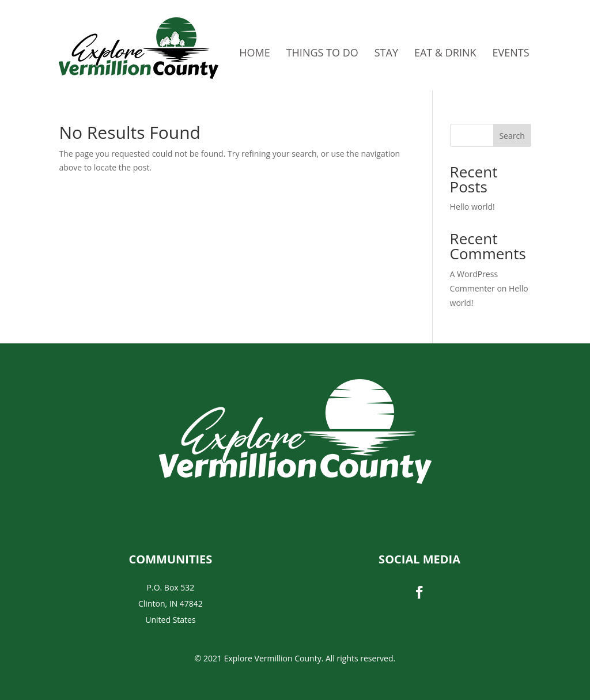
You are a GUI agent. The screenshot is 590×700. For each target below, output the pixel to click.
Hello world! (472, 207)
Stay (386, 52)
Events (511, 52)
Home (254, 52)
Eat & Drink (445, 52)
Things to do (322, 52)
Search (512, 136)
